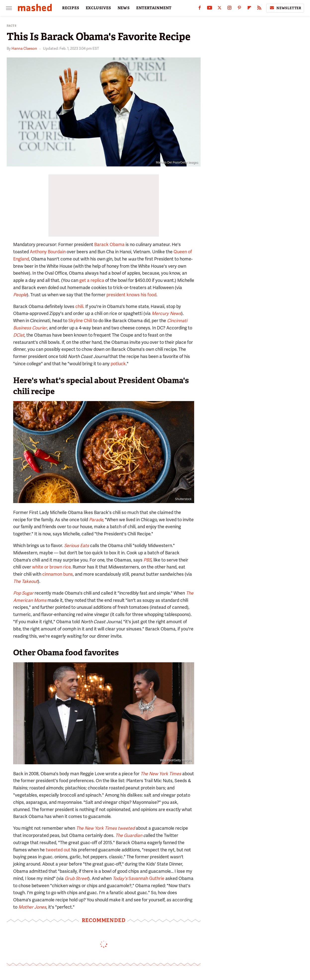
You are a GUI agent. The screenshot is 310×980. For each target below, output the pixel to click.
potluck (118, 364)
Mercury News (166, 313)
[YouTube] (210, 9)
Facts (12, 26)
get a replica (92, 280)
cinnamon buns (58, 574)
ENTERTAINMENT (154, 8)
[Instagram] (229, 9)
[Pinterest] (239, 9)
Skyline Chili (80, 321)
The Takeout (25, 581)
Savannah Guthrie (146, 878)
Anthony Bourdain (48, 252)
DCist (19, 335)
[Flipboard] (249, 9)
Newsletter (285, 8)
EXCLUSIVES (98, 8)
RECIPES (71, 8)
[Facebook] (200, 9)
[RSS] (259, 9)
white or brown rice (51, 567)
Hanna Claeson (24, 49)
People (20, 295)
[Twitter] (220, 9)
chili (79, 306)
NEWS (124, 8)
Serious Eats (77, 545)
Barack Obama (109, 244)
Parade (96, 520)
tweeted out (58, 850)
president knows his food (131, 295)
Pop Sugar (23, 593)
